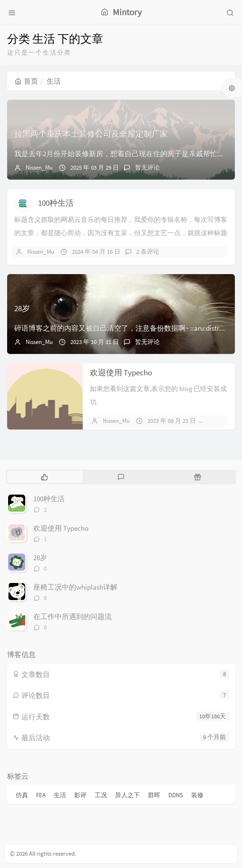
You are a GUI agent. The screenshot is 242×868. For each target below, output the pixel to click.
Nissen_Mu (39, 167)
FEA (41, 795)
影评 (80, 795)
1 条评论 (223, 421)
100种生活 (56, 203)
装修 (197, 795)
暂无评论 (147, 167)
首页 (26, 81)
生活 (60, 795)
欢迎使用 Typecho (121, 372)
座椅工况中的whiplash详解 (75, 587)
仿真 (22, 795)
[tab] (44, 477)
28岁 (22, 308)
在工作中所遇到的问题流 (73, 616)
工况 (101, 795)
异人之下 (127, 795)
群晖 (154, 795)
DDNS (176, 795)
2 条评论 (148, 252)
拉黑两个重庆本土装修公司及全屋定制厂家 (91, 134)
